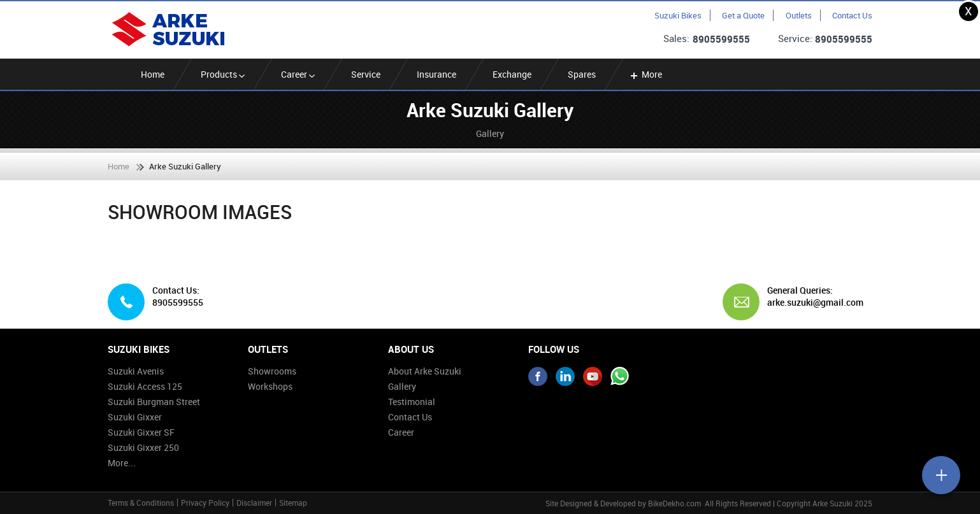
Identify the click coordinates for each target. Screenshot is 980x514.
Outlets (799, 15)
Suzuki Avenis (136, 371)
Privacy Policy (205, 503)
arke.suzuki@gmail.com (815, 303)
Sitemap (293, 503)
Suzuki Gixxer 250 (143, 447)
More (645, 74)
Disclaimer (254, 503)
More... (122, 463)
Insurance (436, 74)
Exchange (512, 74)
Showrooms (272, 371)
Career (298, 74)
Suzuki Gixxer (135, 417)
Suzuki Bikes (678, 15)
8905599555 (721, 39)
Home (153, 74)
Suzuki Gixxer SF (141, 432)
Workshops (270, 386)
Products (223, 74)
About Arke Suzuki (425, 371)
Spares (582, 74)
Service (366, 74)
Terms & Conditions (141, 503)
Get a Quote (743, 15)
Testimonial (412, 402)
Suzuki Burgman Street (154, 402)
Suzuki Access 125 (145, 386)
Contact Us (852, 15)
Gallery (402, 386)
